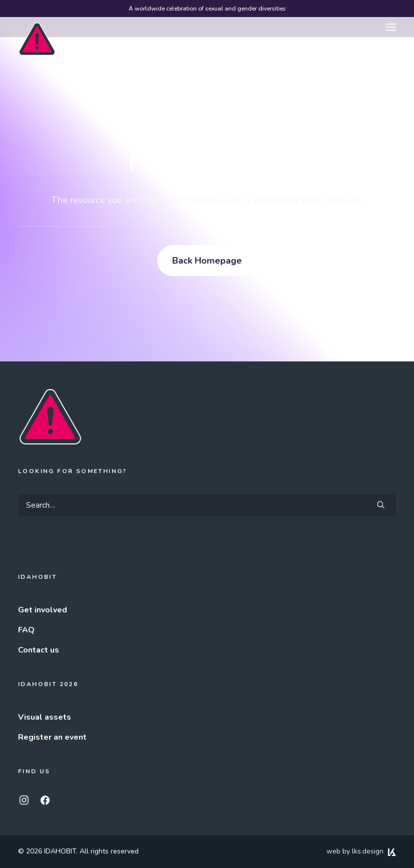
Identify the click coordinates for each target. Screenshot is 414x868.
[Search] (207, 505)
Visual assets (45, 717)
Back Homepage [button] (207, 261)
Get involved (43, 610)
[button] (391, 27)
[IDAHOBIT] (37, 28)
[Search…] (207, 505)
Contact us (39, 650)
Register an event (52, 737)
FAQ (26, 630)
